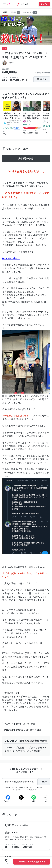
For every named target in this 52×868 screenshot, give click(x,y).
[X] (21, 797)
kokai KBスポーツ (11, 258)
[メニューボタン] (4, 4)
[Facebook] (8, 797)
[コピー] (44, 782)
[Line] (34, 797)
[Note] (46, 797)
